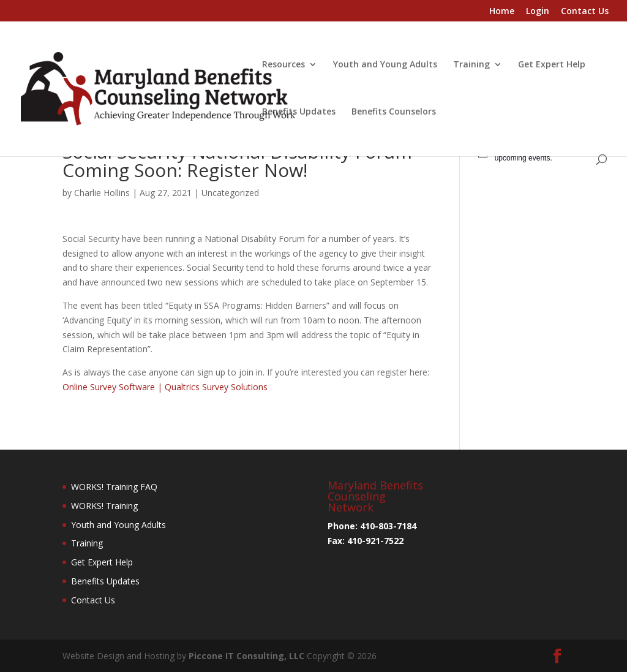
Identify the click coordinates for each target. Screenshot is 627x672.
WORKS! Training (104, 506)
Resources (283, 65)
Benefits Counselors (394, 112)
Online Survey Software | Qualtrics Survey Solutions (165, 387)
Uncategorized (230, 193)
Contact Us (585, 12)
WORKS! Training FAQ (114, 487)
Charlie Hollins (102, 193)
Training (471, 65)
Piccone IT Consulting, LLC (248, 656)
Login (538, 12)
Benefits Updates (299, 112)
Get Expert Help (552, 65)
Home (502, 12)
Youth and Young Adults (385, 65)
